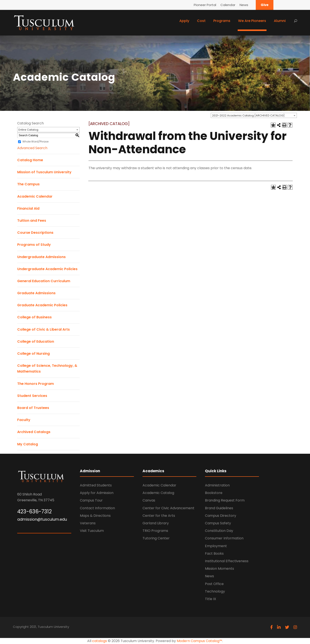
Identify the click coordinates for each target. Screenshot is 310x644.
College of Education (36, 341)
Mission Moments (219, 569)
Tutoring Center (156, 538)
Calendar (228, 5)
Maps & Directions (95, 516)
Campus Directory (221, 516)
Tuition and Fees (32, 221)
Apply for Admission (97, 493)
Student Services (32, 396)
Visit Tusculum (92, 531)
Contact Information (97, 508)
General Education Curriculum (44, 281)
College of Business (34, 317)
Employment (216, 546)
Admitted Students (96, 485)
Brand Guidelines (219, 508)
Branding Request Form (225, 500)
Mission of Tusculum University (44, 172)
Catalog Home (30, 160)
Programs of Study (34, 245)
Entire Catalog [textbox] (28, 130)
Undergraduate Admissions (41, 257)
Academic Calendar (35, 196)
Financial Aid (28, 208)
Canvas (149, 500)
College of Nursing (33, 354)
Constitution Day (219, 531)
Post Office (214, 584)
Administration (217, 485)
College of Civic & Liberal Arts (43, 329)
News (244, 5)
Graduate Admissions (36, 293)
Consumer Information (224, 538)
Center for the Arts (159, 516)
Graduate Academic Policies (42, 305)
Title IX (211, 599)
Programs (222, 21)
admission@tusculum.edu (42, 519)
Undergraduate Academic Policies (47, 269)
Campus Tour (91, 500)
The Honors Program (36, 384)
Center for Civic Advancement (168, 508)
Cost (201, 21)
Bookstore (214, 493)
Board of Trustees (33, 408)
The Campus (28, 184)
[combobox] (254, 115)
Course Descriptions (35, 233)
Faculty (24, 420)
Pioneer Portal (205, 5)
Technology (215, 591)
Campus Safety (218, 523)
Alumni (280, 21)
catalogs (100, 641)
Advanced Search (32, 148)
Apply (184, 21)
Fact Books (214, 553)
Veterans (88, 523)
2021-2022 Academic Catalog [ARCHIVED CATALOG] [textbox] (248, 115)
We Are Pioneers (252, 21)
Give (265, 5)
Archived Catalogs (34, 432)
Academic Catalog (158, 493)
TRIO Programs (155, 531)
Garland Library (156, 523)
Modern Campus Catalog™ (199, 641)
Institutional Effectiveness (227, 561)
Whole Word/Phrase (35, 142)
